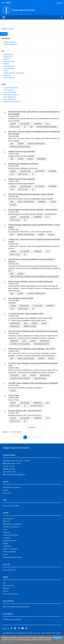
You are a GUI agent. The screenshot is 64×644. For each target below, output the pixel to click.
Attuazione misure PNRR (11, 510)
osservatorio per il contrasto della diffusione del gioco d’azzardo (34, 277)
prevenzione (41, 159)
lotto (6, 64)
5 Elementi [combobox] (33, 427)
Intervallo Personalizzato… (12, 102)
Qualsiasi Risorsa (9, 42)
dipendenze (42, 202)
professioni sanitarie (41, 344)
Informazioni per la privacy (11, 492)
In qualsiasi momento (11, 88)
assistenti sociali (40, 378)
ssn (31, 127)
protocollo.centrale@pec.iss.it (16, 479)
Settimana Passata (11, 95)
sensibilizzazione (30, 326)
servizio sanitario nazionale (47, 127)
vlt (5, 71)
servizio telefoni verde (26, 202)
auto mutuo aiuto (36, 406)
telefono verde (25, 171)
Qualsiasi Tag (8, 54)
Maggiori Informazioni (8, 642)
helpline (7, 75)
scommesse (9, 66)
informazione (9, 78)
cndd (7, 59)
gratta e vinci (9, 61)
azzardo (8, 57)
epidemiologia (15, 323)
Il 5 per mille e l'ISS (9, 574)
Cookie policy (7, 497)
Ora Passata (9, 90)
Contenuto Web (10, 44)
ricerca (30, 159)
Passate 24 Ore (10, 92)
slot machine (9, 68)
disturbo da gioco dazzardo (14, 73)
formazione (14, 341)
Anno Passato (9, 99)
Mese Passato (9, 97)
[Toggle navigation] (4, 17)
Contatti (6, 495)
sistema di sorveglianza (36, 144)
